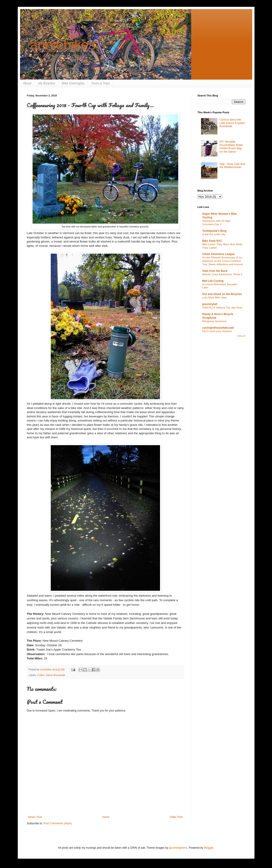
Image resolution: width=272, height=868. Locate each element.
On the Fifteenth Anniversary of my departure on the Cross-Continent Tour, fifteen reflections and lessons (223, 261)
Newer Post (35, 817)
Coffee (41, 675)
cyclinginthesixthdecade (218, 328)
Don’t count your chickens (217, 331)
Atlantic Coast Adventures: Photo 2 (222, 274)
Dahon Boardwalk (55, 675)
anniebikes (63, 45)
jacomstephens (178, 848)
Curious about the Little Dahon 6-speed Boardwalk (232, 123)
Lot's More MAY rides (215, 298)
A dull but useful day (214, 234)
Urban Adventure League (219, 254)
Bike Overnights (73, 83)
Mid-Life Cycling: (213, 281)
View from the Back (215, 271)
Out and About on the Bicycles (222, 294)
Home (106, 817)
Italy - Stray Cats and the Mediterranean (232, 166)
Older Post (176, 817)
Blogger (209, 848)
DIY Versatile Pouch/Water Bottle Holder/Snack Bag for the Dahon (231, 147)
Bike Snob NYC (212, 241)
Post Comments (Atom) (58, 823)
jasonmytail (210, 304)
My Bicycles (47, 83)
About (27, 83)
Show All (241, 336)
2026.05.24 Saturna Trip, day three (222, 308)
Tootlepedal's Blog (214, 231)
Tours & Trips (101, 83)
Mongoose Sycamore (215, 321)
